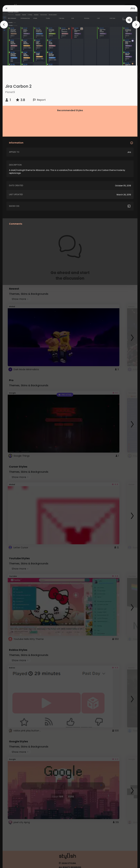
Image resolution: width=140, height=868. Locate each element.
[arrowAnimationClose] (4, 25)
